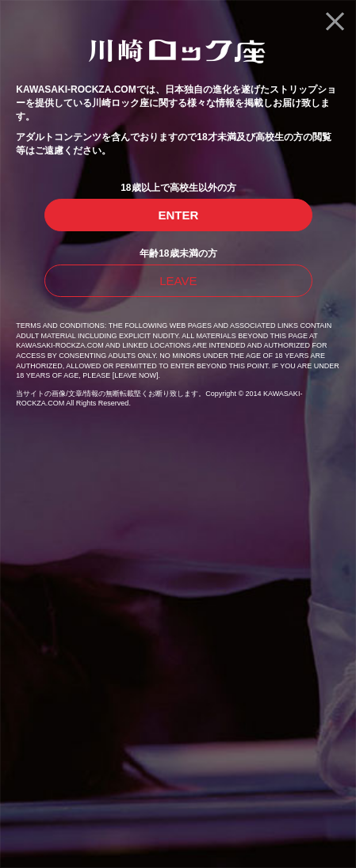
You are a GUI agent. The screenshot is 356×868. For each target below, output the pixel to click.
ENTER (178, 215)
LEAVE (178, 281)
